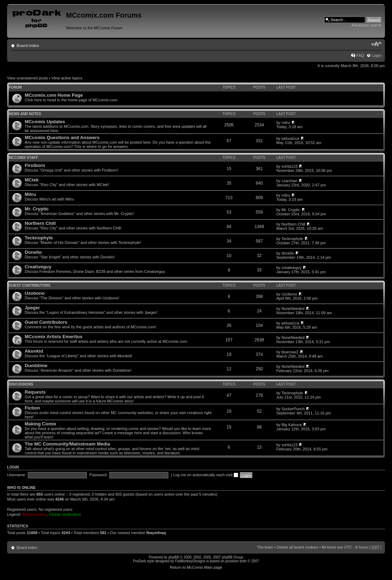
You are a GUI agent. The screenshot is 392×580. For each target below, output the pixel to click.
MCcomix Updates (45, 122)
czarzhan (290, 181)
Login (377, 55)
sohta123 (290, 166)
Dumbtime (36, 366)
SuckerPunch (293, 409)
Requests (35, 392)
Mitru (30, 194)
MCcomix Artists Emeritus (54, 337)
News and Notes (25, 114)
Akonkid (34, 351)
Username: (17, 475)
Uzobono (35, 293)
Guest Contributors (30, 285)
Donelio (33, 252)
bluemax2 (290, 352)
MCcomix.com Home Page (54, 95)
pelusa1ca (290, 138)
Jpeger (32, 308)
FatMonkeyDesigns (190, 561)
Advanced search (366, 25)
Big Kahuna (292, 425)
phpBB (174, 557)
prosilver (232, 561)
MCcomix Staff (23, 158)
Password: (99, 475)
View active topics (67, 78)
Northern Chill (40, 223)
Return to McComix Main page (196, 567)
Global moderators (65, 514)
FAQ (360, 55)
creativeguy (291, 268)
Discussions (21, 384)
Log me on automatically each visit (206, 475)
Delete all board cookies (297, 547)
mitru (286, 122)
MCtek (32, 180)
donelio (288, 253)
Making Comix (40, 424)
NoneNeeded (293, 309)
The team (265, 547)
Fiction (32, 408)
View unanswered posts (28, 78)
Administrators (34, 514)
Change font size (376, 44)
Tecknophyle (39, 238)
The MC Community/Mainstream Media (67, 444)
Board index (28, 46)
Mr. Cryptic (37, 209)
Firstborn (35, 165)
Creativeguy (38, 267)
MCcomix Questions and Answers (62, 137)
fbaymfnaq (156, 533)
